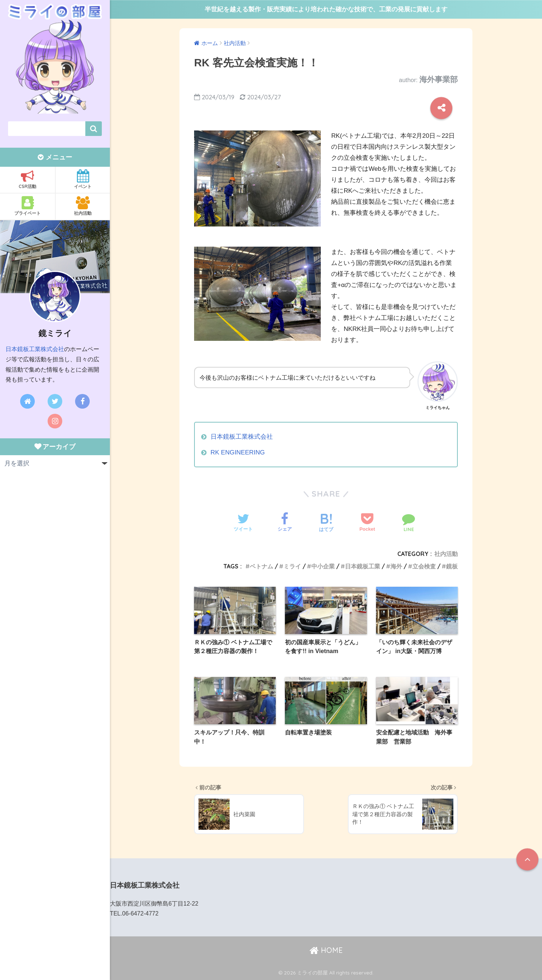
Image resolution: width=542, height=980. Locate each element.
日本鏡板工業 (363, 566)
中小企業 (323, 566)
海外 (396, 566)
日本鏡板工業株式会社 (35, 349)
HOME (326, 950)
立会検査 (424, 566)
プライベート (27, 206)
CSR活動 (27, 179)
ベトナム (261, 566)
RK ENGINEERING (238, 452)
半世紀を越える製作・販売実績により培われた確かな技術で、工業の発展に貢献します (326, 9)
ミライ (292, 566)
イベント (83, 179)
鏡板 (452, 566)
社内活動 (83, 206)
